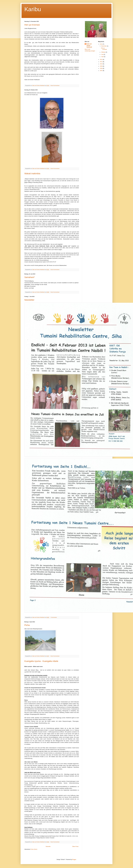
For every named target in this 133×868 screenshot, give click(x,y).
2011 (101, 62)
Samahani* (30, 277)
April (103, 57)
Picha (27, 625)
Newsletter (29, 300)
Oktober (103, 52)
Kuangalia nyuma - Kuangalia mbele (41, 661)
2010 (101, 64)
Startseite (48, 847)
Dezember (104, 46)
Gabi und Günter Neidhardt (89, 46)
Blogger (74, 859)
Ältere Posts (75, 847)
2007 (101, 71)
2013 (101, 44)
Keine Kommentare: (55, 85)
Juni (102, 54)
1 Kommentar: (54, 617)
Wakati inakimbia (32, 174)
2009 (101, 66)
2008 (101, 68)
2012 (101, 60)
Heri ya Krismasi (32, 25)
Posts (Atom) (34, 849)
